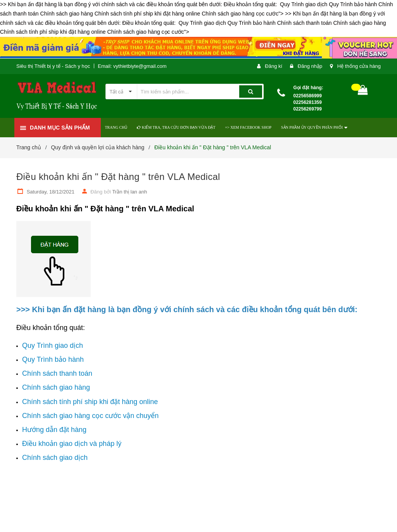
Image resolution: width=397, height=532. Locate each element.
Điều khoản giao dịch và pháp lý (72, 444)
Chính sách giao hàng (56, 387)
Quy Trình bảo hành (53, 359)
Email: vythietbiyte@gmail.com (132, 66)
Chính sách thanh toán (57, 373)
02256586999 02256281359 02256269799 (308, 102)
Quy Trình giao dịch (53, 345)
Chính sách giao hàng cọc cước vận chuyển (90, 416)
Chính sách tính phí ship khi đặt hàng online (90, 402)
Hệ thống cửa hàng (359, 66)
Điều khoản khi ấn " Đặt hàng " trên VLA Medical (118, 177)
